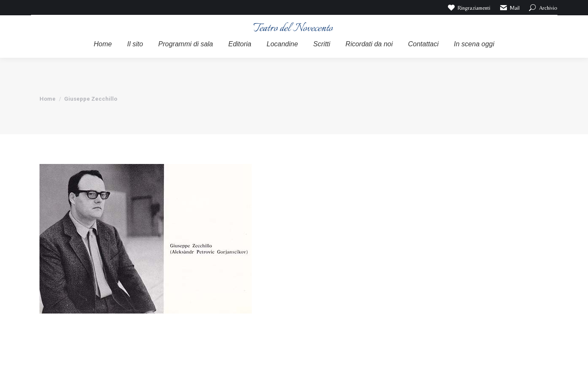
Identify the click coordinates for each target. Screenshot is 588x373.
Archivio (543, 8)
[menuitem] (103, 44)
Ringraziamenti (469, 8)
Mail (509, 8)
